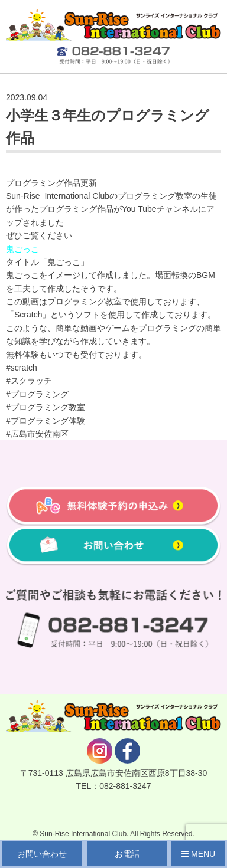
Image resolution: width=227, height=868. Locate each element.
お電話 (127, 854)
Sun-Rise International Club (83, 834)
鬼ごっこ (22, 249)
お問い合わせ (42, 854)
